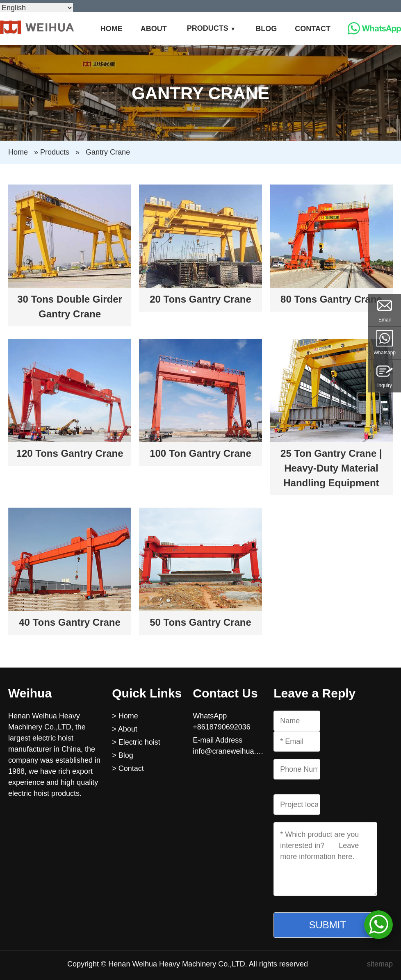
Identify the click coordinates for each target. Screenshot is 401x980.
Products (208, 28)
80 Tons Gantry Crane (331, 299)
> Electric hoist (136, 742)
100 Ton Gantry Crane (200, 453)
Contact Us (225, 693)
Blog (266, 29)
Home (112, 29)
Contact (313, 29)
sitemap (380, 964)
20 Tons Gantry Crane (200, 299)
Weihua (30, 693)
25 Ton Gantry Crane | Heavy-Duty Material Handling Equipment (331, 468)
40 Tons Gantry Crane (70, 622)
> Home (125, 716)
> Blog (123, 755)
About (154, 29)
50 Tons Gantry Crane (200, 622)
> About (125, 729)
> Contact (128, 768)
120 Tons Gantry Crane (70, 453)
